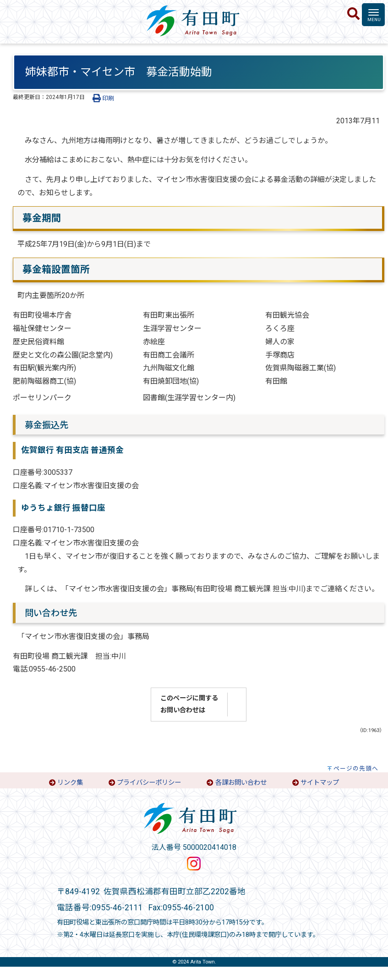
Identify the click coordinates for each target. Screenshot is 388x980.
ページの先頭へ (356, 768)
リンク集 (70, 783)
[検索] (353, 14)
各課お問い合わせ (241, 783)
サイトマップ (320, 783)
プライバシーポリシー (149, 783)
